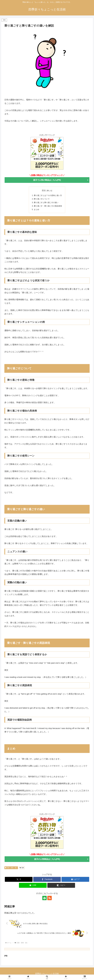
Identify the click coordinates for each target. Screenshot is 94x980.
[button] (61, 885)
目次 (44, 190)
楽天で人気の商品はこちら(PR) (47, 180)
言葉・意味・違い (11, 868)
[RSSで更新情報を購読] (50, 898)
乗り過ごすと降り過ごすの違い (46, 202)
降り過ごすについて (42, 199)
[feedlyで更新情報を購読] (44, 898)
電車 (22, 868)
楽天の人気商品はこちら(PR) (47, 859)
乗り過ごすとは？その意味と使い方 (48, 195)
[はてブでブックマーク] (75, 879)
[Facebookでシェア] (47, 879)
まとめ (36, 209)
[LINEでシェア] (33, 885)
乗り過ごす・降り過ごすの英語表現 (48, 206)
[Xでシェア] (19, 879)
